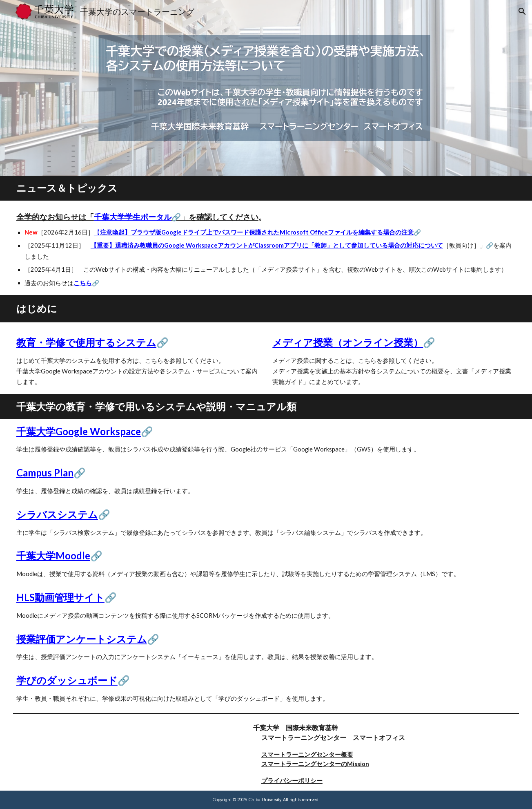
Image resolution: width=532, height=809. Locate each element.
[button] (522, 11)
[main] (266, 188)
